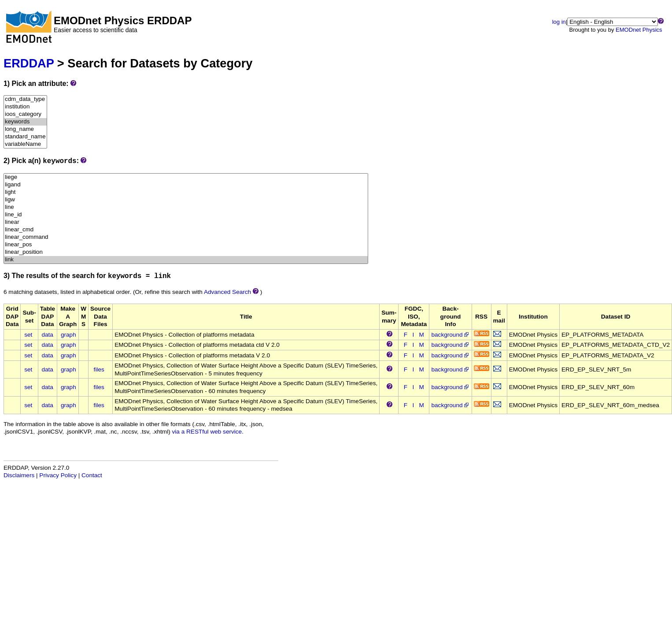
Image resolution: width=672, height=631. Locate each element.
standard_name (25, 137)
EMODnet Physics (639, 30)
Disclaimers (19, 475)
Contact (92, 475)
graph (68, 335)
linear (186, 222)
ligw (186, 200)
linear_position (186, 252)
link (186, 260)
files (99, 369)
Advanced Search (227, 292)
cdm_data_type (25, 99)
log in (559, 22)
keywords (25, 122)
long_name (25, 129)
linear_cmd (186, 230)
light (186, 192)
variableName (25, 144)
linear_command (186, 237)
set (28, 335)
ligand (186, 185)
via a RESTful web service (207, 432)
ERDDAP (29, 63)
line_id (186, 215)
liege (186, 177)
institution (25, 107)
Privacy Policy (58, 475)
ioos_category (25, 114)
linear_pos (186, 245)
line (186, 207)
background (450, 335)
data (47, 335)
